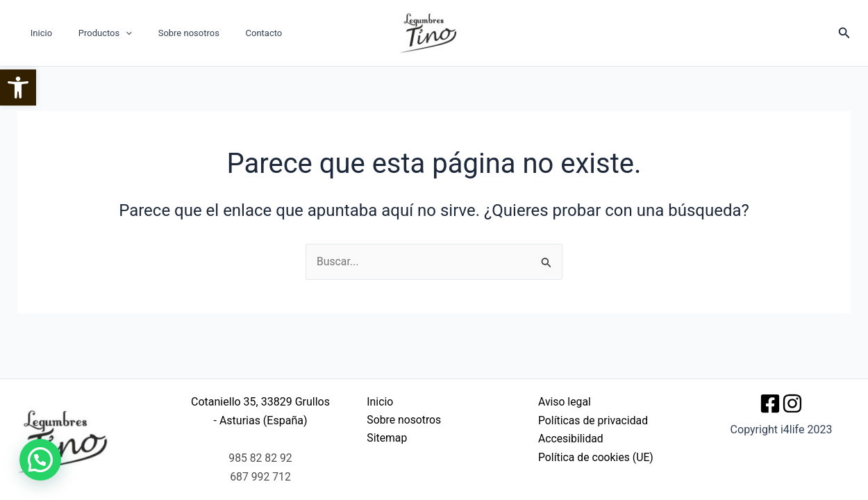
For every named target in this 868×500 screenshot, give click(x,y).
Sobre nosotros (169, 33)
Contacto (236, 33)
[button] (18, 87)
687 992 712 (261, 477)
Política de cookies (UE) (596, 457)
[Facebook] (770, 403)
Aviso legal (565, 402)
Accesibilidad (571, 439)
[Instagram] (792, 403)
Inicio (37, 33)
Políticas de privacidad (594, 420)
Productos (93, 33)
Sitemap (385, 439)
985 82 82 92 (261, 458)
